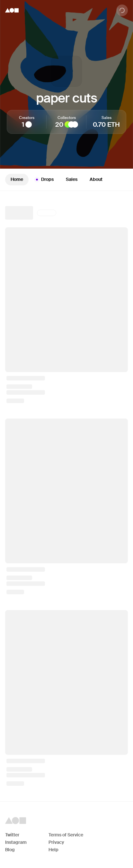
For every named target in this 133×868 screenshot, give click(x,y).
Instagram (16, 842)
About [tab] (96, 179)
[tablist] (66, 180)
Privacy (56, 842)
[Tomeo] (29, 124)
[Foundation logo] (12, 10)
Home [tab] (17, 179)
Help (53, 850)
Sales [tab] (72, 179)
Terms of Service (66, 835)
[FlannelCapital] (75, 124)
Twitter (12, 835)
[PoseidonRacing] (71, 124)
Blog (10, 850)
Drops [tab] (44, 179)
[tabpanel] (66, 496)
